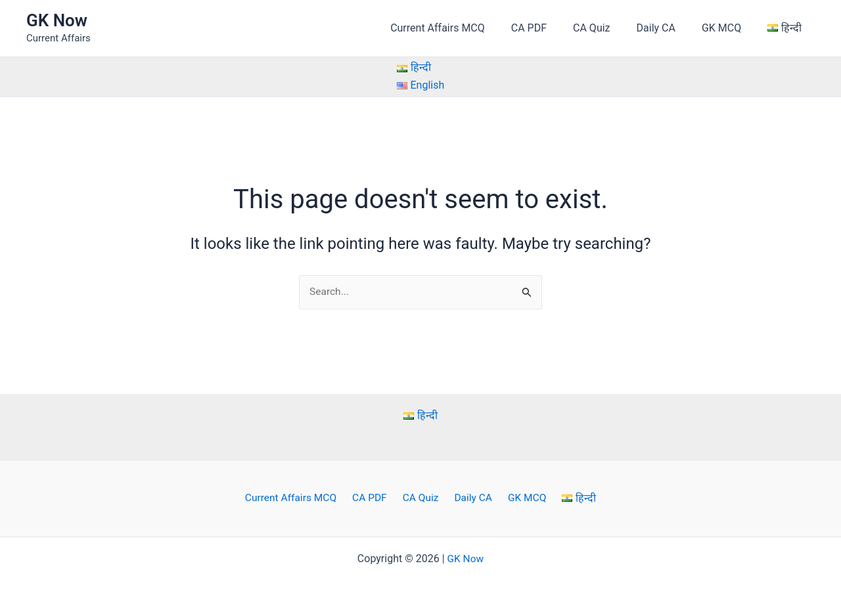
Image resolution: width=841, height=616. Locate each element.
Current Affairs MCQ (466, 28)
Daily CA (669, 28)
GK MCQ (729, 28)
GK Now (57, 20)
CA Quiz (610, 28)
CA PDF (553, 28)
